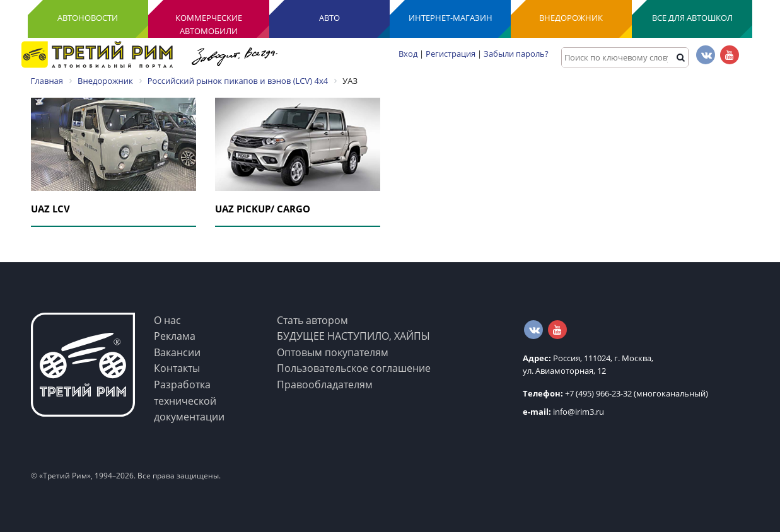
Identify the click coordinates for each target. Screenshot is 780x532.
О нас (167, 320)
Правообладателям (325, 385)
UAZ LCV (50, 209)
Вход (408, 54)
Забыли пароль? (516, 54)
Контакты (177, 368)
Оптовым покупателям (333, 352)
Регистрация (451, 54)
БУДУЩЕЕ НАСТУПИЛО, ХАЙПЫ (353, 336)
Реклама (175, 336)
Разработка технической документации (189, 401)
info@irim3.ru (563, 412)
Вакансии (177, 352)
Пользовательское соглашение (354, 368)
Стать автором (312, 320)
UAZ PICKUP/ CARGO (263, 209)
